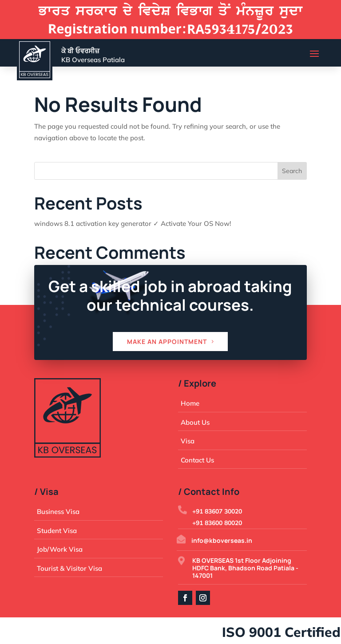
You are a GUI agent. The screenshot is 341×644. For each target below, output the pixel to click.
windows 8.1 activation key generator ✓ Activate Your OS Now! (133, 223)
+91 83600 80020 (217, 523)
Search (292, 171)
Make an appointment (167, 342)
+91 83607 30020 (217, 511)
